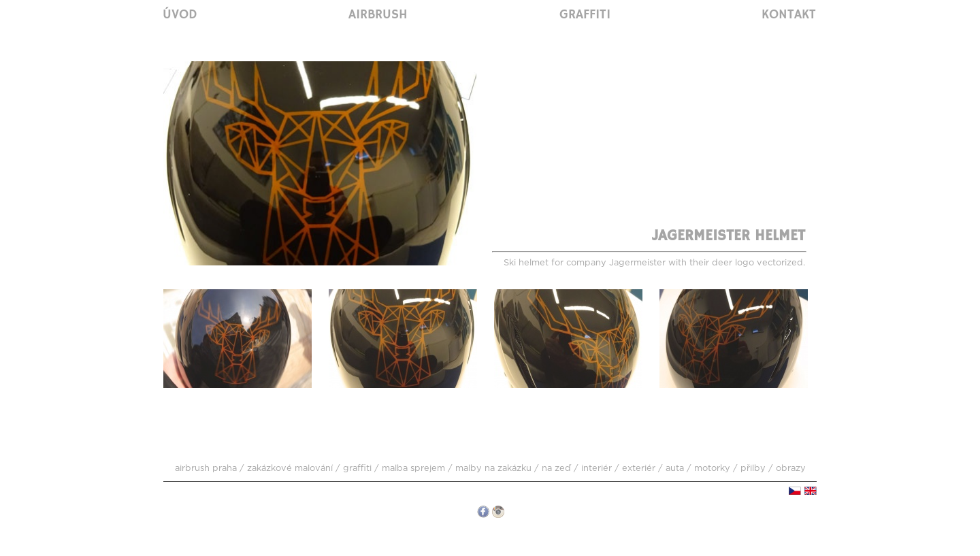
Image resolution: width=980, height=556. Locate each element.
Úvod (180, 15)
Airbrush (378, 15)
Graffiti (585, 15)
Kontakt (789, 15)
